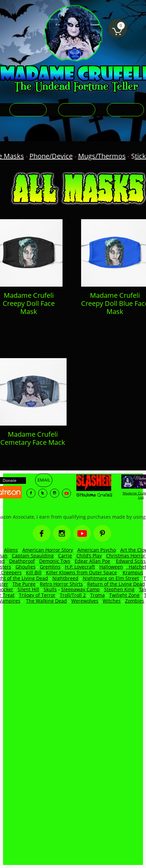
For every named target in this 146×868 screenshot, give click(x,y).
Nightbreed (65, 578)
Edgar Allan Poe (92, 561)
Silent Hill (28, 589)
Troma (98, 595)
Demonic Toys (55, 561)
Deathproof (22, 561)
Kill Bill (34, 572)
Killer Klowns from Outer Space (81, 572)
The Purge (24, 584)
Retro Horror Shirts (61, 584)
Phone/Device (51, 156)
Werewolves (85, 601)
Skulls (50, 589)
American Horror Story (48, 550)
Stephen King (119, 589)
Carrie (65, 556)
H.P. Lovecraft (80, 567)
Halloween (111, 567)
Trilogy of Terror (37, 595)
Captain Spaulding (33, 556)
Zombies (135, 601)
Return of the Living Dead (116, 584)
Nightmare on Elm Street (111, 578)
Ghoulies (26, 567)
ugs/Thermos (105, 156)
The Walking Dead (46, 601)
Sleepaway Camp (80, 589)
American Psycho (97, 550)
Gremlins (50, 567)
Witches (112, 601)
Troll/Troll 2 (73, 595)
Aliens (11, 550)
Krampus (133, 572)
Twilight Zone (124, 595)
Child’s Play (89, 556)
